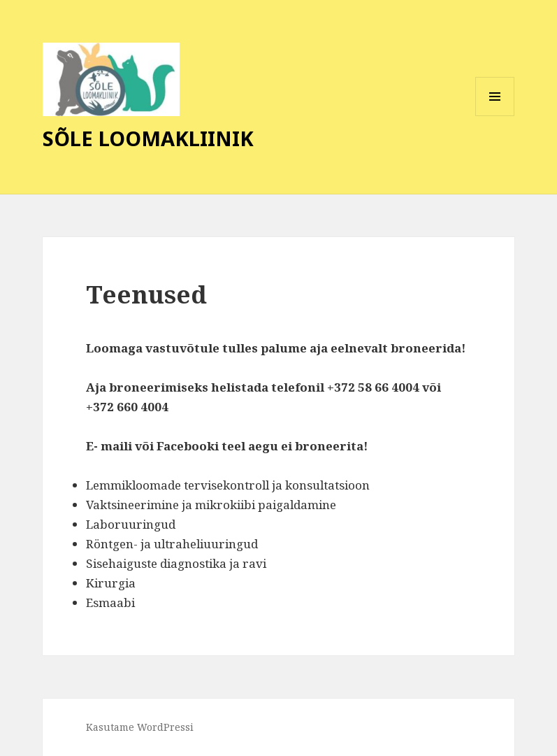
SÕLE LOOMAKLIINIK (148, 138)
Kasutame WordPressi (140, 727)
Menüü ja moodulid (495, 116)
